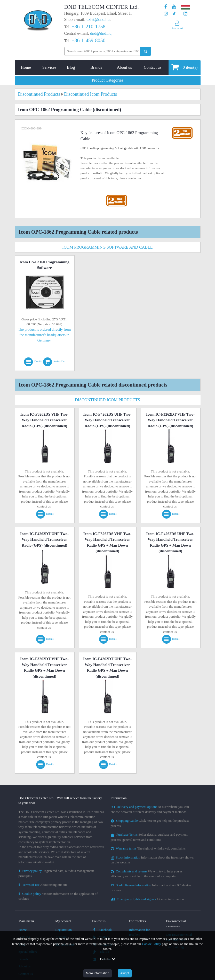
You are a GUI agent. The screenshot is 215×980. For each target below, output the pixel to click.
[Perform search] (145, 51)
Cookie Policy (152, 944)
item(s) (184, 67)
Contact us (153, 67)
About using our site (43, 885)
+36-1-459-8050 (88, 40)
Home (26, 67)
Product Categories (107, 80)
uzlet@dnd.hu (98, 19)
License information (147, 899)
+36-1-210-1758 (88, 27)
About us (124, 67)
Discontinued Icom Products (107, 400)
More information (98, 973)
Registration (63, 930)
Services (49, 67)
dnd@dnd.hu (101, 33)
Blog (71, 67)
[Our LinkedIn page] (185, 14)
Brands (96, 67)
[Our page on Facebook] (166, 7)
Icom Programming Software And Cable (107, 247)
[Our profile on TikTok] (174, 14)
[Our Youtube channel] (174, 7)
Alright (125, 973)
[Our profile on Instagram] (166, 14)
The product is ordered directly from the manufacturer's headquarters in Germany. (44, 335)
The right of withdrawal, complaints (148, 848)
